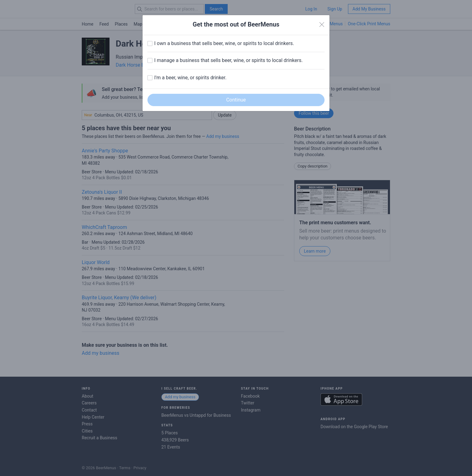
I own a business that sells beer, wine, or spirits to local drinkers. (224, 43)
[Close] (322, 25)
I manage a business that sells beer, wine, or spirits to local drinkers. (228, 60)
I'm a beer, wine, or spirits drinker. (190, 78)
